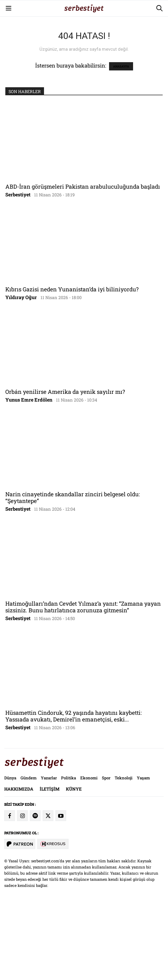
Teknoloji (124, 852)
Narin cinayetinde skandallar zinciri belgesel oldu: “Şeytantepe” (73, 572)
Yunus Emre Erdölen (29, 474)
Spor (106, 852)
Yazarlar (49, 852)
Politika (69, 852)
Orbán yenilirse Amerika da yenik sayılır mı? (65, 466)
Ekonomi (89, 852)
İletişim (50, 864)
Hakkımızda (19, 864)
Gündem (29, 852)
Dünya (10, 852)
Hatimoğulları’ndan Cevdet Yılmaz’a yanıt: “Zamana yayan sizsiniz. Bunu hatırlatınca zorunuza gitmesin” (83, 682)
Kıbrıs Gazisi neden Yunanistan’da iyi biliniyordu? (72, 364)
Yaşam (143, 852)
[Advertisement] (84, 37)
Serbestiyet (18, 269)
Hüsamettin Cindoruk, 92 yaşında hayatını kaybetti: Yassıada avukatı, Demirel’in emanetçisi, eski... (73, 791)
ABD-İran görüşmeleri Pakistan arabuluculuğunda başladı (83, 261)
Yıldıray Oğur (21, 372)
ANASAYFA (121, 141)
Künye (74, 864)
